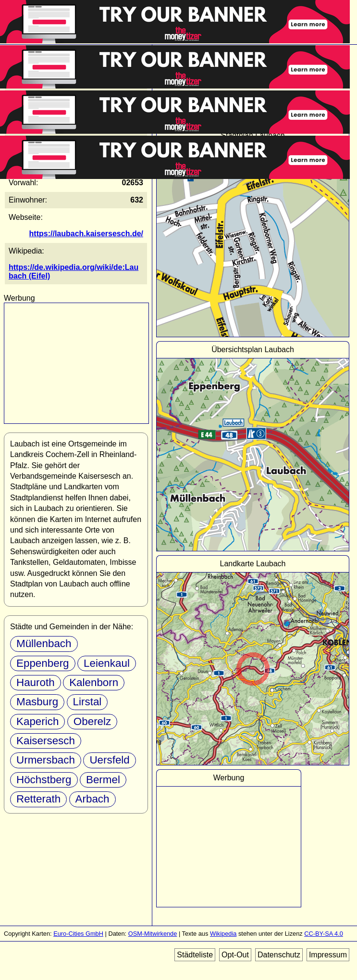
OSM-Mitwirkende (153, 934)
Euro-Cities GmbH (78, 934)
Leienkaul (107, 663)
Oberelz (92, 721)
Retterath (38, 799)
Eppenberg (43, 663)
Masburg (37, 702)
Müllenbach (44, 643)
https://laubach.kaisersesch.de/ (86, 234)
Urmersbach (46, 760)
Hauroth (36, 682)
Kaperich (37, 721)
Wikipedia (223, 934)
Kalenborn (94, 682)
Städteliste (195, 955)
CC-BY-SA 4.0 (324, 934)
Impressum (328, 955)
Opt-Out (235, 955)
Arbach (92, 799)
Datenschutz (279, 955)
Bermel (103, 780)
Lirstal (87, 702)
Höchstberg (44, 780)
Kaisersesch (46, 741)
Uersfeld (109, 760)
